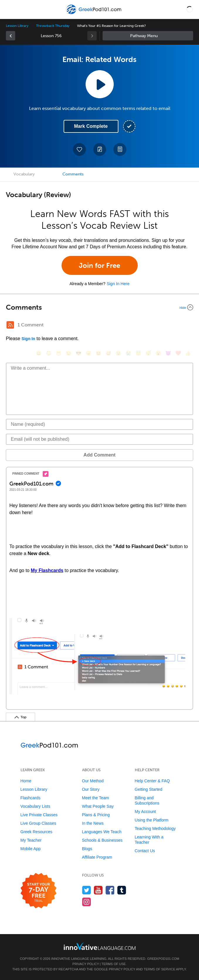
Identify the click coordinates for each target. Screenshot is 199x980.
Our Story (91, 789)
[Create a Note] (100, 149)
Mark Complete (91, 126)
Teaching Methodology (155, 829)
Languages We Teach (102, 832)
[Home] (94, 14)
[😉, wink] (118, 353)
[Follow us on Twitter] (87, 890)
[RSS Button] (10, 325)
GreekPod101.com (163, 959)
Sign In (28, 339)
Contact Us (145, 851)
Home (26, 781)
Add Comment (99, 455)
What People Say (98, 806)
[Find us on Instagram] (87, 902)
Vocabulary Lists (35, 806)
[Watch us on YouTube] (98, 890)
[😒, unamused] (69, 353)
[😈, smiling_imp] (168, 353)
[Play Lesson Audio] (100, 84)
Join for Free (99, 265)
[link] (11, 36)
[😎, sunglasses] (79, 353)
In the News (93, 823)
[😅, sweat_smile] (108, 353)
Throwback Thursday (53, 26)
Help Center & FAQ (152, 781)
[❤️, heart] (178, 353)
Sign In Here (118, 284)
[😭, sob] (128, 353)
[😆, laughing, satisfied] (98, 353)
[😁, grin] (59, 353)
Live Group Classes (38, 823)
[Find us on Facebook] (110, 890)
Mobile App (31, 849)
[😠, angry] (89, 353)
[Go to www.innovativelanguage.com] (100, 946)
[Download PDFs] (120, 149)
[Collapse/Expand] (99, 307)
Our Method (93, 781)
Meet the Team (96, 798)
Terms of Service (159, 969)
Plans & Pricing (96, 815)
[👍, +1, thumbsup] (188, 353)
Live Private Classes (39, 815)
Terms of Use (114, 964)
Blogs (87, 849)
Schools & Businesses (102, 840)
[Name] (99, 424)
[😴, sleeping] (148, 353)
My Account (145, 812)
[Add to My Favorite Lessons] (79, 149)
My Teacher (31, 840)
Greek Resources (36, 832)
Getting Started (149, 789)
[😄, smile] (39, 353)
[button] (190, 9)
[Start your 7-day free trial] (39, 891)
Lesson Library (17, 26)
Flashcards (30, 798)
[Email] (99, 439)
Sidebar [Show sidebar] (148, 36)
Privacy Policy (86, 964)
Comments (73, 174)
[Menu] (9, 9)
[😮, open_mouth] (158, 353)
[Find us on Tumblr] (122, 890)
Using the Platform (152, 820)
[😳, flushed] (49, 353)
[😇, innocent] (138, 353)
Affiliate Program (97, 857)
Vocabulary (24, 174)
